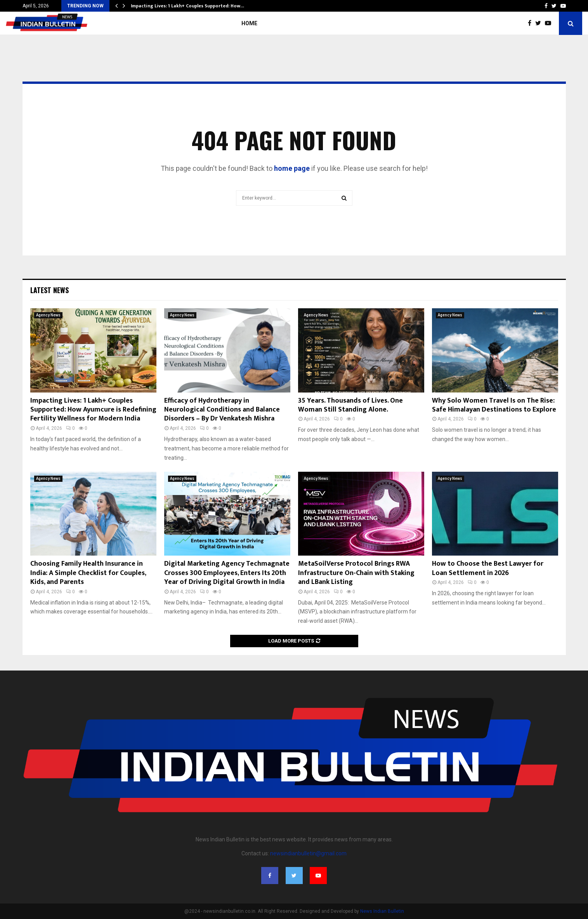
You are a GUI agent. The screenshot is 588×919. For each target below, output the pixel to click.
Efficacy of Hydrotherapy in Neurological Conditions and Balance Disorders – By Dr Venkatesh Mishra (222, 410)
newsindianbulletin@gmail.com (308, 853)
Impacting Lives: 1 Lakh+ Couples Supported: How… (187, 6)
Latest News (49, 290)
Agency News (48, 315)
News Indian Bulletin (382, 911)
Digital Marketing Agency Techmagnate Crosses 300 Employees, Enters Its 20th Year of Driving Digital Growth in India (227, 573)
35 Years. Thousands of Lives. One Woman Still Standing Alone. (350, 405)
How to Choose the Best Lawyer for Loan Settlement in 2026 (488, 568)
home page (292, 168)
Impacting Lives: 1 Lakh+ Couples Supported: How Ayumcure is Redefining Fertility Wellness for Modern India (93, 410)
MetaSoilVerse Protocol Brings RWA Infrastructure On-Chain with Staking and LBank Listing (356, 573)
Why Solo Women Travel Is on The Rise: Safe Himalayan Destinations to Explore (494, 405)
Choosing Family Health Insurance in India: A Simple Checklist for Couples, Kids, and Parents (88, 573)
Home (249, 23)
